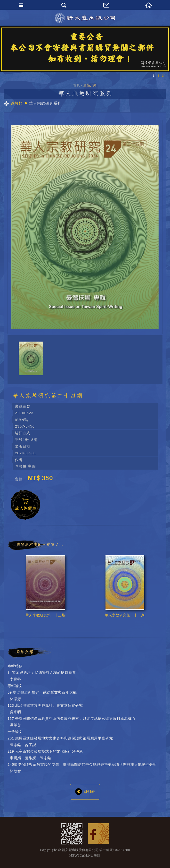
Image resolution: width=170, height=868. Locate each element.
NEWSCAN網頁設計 (85, 855)
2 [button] (158, 76)
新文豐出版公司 (85, 18)
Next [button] (159, 631)
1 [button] (154, 76)
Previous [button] (150, 631)
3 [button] (163, 76)
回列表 (85, 791)
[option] (85, 49)
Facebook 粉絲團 (98, 834)
